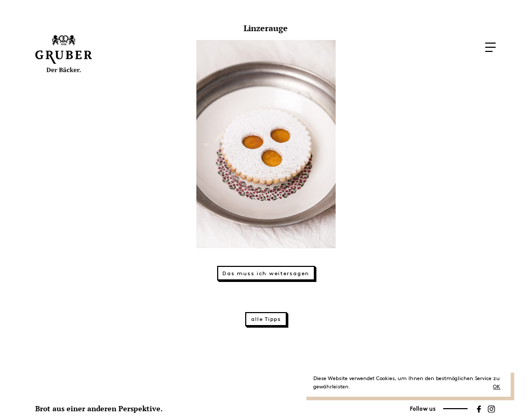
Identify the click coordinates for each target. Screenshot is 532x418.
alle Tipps (266, 319)
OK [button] (497, 387)
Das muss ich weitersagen (266, 274)
